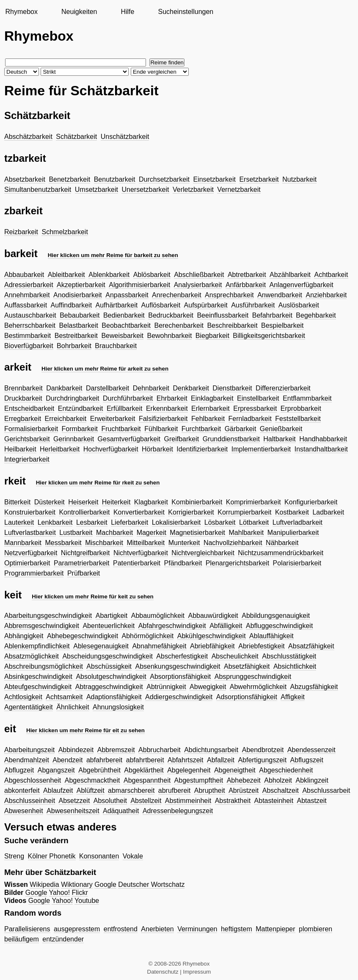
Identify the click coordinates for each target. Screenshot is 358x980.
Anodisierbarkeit (78, 295)
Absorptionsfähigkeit (180, 677)
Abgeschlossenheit (33, 780)
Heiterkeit (116, 502)
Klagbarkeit (151, 502)
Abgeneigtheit (235, 770)
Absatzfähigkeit (311, 646)
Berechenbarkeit (179, 325)
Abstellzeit (146, 801)
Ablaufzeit (58, 790)
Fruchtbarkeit (121, 429)
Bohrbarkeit (74, 346)
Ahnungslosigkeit (118, 707)
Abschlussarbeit (326, 790)
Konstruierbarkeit (30, 512)
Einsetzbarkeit (214, 179)
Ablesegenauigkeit (101, 646)
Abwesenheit (24, 811)
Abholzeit (278, 780)
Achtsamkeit (64, 697)
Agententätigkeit (29, 707)
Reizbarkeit (21, 232)
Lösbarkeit (220, 522)
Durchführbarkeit (128, 398)
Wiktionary (77, 884)
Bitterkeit (17, 502)
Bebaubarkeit (80, 315)
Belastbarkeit (78, 325)
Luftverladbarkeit (297, 522)
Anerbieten (157, 929)
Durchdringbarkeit (72, 398)
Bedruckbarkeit (171, 315)
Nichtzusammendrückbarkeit (281, 553)
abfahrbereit (104, 760)
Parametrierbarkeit (82, 563)
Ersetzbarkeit (259, 179)
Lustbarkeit (76, 533)
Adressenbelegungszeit (178, 811)
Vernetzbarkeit (239, 190)
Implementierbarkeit (261, 449)
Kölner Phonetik (52, 856)
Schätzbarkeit (76, 137)
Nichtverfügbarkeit (141, 553)
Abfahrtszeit (185, 760)
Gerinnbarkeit (74, 439)
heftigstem (237, 929)
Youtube (87, 901)
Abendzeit (67, 760)
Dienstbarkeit (232, 388)
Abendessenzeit (311, 750)
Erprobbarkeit (301, 408)
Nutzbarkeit (299, 179)
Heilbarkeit (20, 449)
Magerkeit (151, 533)
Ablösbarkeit (152, 275)
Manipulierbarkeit (293, 533)
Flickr (80, 893)
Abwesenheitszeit (73, 811)
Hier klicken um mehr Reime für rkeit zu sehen (98, 483)
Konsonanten (99, 856)
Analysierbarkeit (198, 285)
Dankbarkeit (64, 388)
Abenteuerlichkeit (109, 626)
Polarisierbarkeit (297, 563)
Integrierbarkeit (27, 459)
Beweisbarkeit (122, 336)
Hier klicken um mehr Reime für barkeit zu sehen (113, 255)
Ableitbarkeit (66, 275)
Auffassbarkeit (26, 305)
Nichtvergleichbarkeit (203, 553)
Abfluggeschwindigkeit (279, 626)
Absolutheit (110, 801)
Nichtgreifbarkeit (85, 553)
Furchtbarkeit (201, 429)
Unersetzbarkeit (145, 190)
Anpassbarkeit (127, 295)
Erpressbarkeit (255, 408)
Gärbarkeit (241, 429)
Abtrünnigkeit (166, 687)
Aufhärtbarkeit (117, 305)
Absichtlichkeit (295, 666)
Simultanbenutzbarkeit (38, 190)
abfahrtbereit (145, 760)
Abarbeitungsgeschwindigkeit (48, 616)
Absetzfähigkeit (247, 666)
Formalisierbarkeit (31, 429)
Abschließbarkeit (199, 275)
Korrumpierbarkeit (244, 512)
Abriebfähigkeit (212, 646)
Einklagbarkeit (212, 398)
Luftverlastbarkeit (30, 533)
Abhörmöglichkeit (148, 636)
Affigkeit (293, 697)
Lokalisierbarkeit (176, 522)
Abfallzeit (221, 760)
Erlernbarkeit (211, 408)
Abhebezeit (244, 780)
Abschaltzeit (281, 790)
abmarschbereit (131, 790)
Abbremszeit (116, 750)
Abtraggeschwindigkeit (109, 687)
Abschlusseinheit (30, 801)
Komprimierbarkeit (253, 502)
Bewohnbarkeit (169, 336)
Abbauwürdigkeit (213, 616)
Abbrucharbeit (160, 750)
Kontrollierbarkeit (84, 512)
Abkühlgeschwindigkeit (212, 636)
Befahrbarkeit (272, 315)
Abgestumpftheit (199, 780)
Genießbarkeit (281, 429)
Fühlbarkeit (161, 429)
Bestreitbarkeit (76, 336)
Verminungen (197, 929)
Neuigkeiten (79, 12)
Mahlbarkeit (246, 533)
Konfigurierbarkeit (311, 502)
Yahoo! (60, 893)
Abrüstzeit (244, 790)
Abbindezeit (76, 750)
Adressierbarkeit (29, 285)
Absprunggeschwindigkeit (253, 677)
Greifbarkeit (182, 439)
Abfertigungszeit (262, 760)
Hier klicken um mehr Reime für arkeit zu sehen (105, 369)
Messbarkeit (63, 543)
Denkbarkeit (191, 388)
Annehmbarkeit (27, 295)
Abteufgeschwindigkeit (38, 687)
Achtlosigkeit (23, 697)
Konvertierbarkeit (139, 512)
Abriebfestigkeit (261, 646)
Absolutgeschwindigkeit (111, 677)
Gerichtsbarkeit (27, 439)
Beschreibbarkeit (232, 325)
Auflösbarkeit (161, 305)
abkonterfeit (22, 790)
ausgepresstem (77, 929)
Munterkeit (184, 543)
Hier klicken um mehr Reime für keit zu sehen (92, 597)
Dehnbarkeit (151, 388)
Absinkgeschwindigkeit (38, 677)
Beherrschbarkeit (30, 325)
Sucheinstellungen (186, 12)
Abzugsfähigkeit (314, 687)
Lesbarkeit (92, 522)
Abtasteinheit (274, 801)
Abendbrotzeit (263, 750)
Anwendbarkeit (280, 295)
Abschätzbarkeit (28, 137)
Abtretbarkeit (247, 275)
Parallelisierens (27, 929)
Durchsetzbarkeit (164, 179)
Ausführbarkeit (253, 305)
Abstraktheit (233, 801)
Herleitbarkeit (60, 449)
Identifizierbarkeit (202, 449)
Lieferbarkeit (129, 522)
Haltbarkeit (279, 439)
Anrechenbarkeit (177, 295)
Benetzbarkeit (69, 179)
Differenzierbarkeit (283, 388)
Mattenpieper (275, 929)
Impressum (197, 972)
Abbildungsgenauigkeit (276, 616)
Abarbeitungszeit (29, 750)
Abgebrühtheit (99, 770)
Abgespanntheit (147, 780)
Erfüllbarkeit (124, 408)
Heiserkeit (83, 502)
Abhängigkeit (24, 636)
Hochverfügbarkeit (111, 449)
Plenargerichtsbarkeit (237, 563)
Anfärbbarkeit (246, 285)
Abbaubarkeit (24, 275)
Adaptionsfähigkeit (114, 697)
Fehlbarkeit (208, 419)
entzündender (63, 939)
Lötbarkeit (254, 522)
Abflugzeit (19, 770)
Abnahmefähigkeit (159, 646)
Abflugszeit (307, 760)
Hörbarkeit (157, 449)
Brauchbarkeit (116, 346)
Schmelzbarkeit (65, 232)
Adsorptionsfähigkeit (247, 697)
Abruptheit (210, 790)
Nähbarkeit (282, 543)
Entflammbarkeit (307, 398)
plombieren (315, 929)
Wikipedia (44, 884)
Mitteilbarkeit (146, 543)
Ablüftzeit (91, 790)
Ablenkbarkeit (109, 275)
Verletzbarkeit (193, 190)
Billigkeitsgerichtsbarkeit (269, 336)
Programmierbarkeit (34, 573)
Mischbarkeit (104, 543)
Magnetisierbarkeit (197, 533)
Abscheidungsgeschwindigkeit (107, 656)
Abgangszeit (56, 770)
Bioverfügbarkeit (29, 346)
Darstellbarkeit (107, 388)
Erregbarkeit (23, 419)
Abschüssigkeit (109, 666)
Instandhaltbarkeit (321, 449)
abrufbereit (175, 790)
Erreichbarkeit (66, 419)
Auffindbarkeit (72, 305)
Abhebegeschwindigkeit (83, 636)
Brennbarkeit (23, 388)
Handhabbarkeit (323, 439)
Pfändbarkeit (183, 563)
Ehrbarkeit (172, 398)
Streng (14, 856)
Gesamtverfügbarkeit (129, 439)
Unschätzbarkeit (125, 137)
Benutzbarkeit (115, 179)
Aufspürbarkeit (206, 305)
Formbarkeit (80, 429)
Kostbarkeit (292, 512)
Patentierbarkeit (137, 563)
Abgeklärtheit (144, 770)
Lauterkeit (19, 522)
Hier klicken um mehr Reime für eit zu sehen (85, 730)
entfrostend (121, 929)
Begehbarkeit (316, 315)
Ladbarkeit (328, 512)
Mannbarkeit (23, 543)
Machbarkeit (114, 533)
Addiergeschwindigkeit (179, 697)
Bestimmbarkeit (28, 336)
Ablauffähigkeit (271, 636)
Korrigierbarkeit (191, 512)
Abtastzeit (312, 801)
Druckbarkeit (23, 398)
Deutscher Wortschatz (151, 884)
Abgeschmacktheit (92, 780)
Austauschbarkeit (30, 315)
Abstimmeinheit (188, 801)
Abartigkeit (112, 616)
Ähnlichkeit (73, 707)
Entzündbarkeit (81, 408)
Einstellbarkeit (258, 398)
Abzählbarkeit (290, 275)
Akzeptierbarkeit (81, 285)
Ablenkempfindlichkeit (37, 646)
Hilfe (127, 12)
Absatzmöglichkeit (32, 656)
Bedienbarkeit (124, 315)
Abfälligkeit (226, 626)
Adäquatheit (121, 811)
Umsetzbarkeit (96, 190)
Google (105, 884)
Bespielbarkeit (282, 325)
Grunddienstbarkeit (231, 439)
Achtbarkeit (331, 275)
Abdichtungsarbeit (211, 750)
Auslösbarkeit (299, 305)
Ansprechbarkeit (229, 295)
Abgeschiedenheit (286, 770)
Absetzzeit (74, 801)
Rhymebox (21, 12)
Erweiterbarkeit (113, 419)
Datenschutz (163, 972)
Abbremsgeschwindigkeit (42, 626)
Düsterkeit (50, 502)
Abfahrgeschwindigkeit (172, 626)
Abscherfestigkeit (182, 656)
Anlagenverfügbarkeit (302, 285)
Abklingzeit (312, 780)
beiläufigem (22, 939)
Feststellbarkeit (298, 419)
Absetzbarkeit (25, 179)
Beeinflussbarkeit (223, 315)
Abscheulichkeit (235, 656)
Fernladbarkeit (250, 419)
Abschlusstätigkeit (289, 656)
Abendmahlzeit (27, 760)
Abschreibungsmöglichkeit (44, 666)
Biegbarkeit (212, 336)
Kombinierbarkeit (197, 502)
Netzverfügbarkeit (31, 553)
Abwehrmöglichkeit (258, 687)
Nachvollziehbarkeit (233, 543)
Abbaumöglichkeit (158, 616)
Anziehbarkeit (326, 295)
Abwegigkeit (208, 687)
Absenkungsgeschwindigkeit (178, 666)
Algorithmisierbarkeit (139, 285)
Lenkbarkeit (55, 522)
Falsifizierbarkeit (163, 419)
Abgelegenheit (189, 770)
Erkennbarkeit (167, 408)
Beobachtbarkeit (126, 325)
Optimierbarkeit (27, 563)
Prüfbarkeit (84, 573)
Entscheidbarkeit (29, 408)
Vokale (133, 856)
